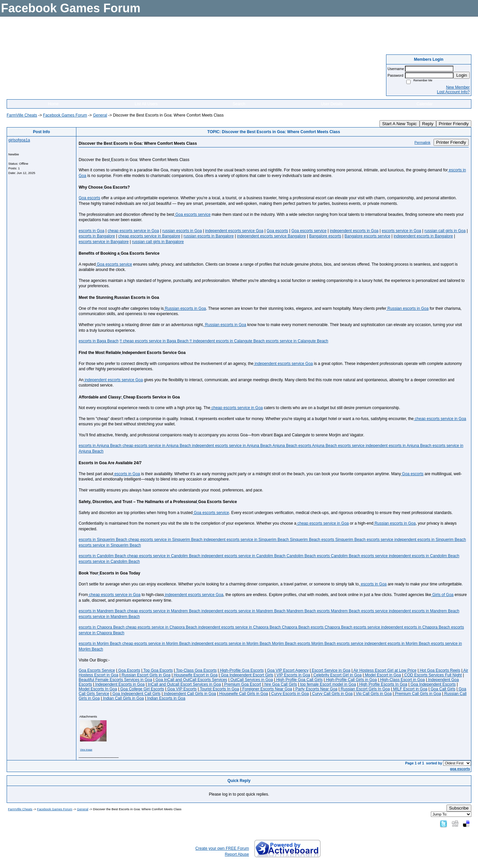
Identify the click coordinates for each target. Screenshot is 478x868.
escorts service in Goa (401, 231)
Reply (428, 124)
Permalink (423, 142)
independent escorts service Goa (234, 231)
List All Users (146, 104)
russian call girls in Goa (445, 231)
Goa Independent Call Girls (136, 694)
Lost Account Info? (453, 92)
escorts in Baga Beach (99, 341)
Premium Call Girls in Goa (417, 694)
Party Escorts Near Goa (316, 689)
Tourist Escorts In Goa (219, 689)
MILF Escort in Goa (410, 689)
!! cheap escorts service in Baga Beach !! (156, 341)
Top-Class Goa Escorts (196, 670)
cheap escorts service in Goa (133, 231)
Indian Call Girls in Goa (123, 698)
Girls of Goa (442, 595)
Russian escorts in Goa (185, 308)
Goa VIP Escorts (182, 689)
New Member (458, 87)
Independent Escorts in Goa (119, 684)
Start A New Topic (399, 124)
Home (53, 104)
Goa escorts (89, 198)
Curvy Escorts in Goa (290, 694)
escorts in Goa (91, 231)
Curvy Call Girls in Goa (332, 694)
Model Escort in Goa (382, 675)
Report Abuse (237, 854)
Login (462, 75)
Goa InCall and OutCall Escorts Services (191, 680)
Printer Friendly (454, 124)
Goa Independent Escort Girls (246, 675)
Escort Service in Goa (330, 670)
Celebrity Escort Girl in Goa (337, 675)
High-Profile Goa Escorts (241, 670)
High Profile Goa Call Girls (299, 680)
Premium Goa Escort (242, 684)
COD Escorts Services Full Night (432, 675)
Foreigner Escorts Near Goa (267, 689)
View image (86, 750)
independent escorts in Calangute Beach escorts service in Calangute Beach (260, 341)
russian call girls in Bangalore (158, 242)
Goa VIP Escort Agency (287, 670)
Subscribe (459, 808)
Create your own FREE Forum (222, 848)
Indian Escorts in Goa (166, 698)
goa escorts (460, 769)
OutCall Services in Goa (251, 680)
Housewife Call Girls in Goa (243, 694)
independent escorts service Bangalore (271, 236)
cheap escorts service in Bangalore (149, 236)
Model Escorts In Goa (98, 689)
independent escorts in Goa (354, 231)
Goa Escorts (129, 670)
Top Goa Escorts (158, 670)
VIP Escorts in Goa (293, 675)
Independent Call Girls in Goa (189, 694)
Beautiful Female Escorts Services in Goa (115, 680)
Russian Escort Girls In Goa (365, 689)
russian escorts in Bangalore (209, 236)
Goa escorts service (192, 215)
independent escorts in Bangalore (423, 236)
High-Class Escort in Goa (402, 680)
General (100, 115)
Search (239, 104)
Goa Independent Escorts (432, 684)
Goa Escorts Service (97, 670)
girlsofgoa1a (19, 140)
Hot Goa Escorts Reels (439, 670)
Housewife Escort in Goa (195, 675)
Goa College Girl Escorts (142, 689)
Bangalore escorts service (367, 236)
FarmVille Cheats (22, 115)
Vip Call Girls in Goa (373, 694)
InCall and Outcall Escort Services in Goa (184, 684)
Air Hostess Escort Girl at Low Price (385, 670)
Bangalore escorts (325, 236)
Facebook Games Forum (65, 115)
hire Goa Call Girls (280, 684)
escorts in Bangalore (97, 236)
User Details (332, 104)
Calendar (425, 104)
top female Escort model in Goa (327, 684)
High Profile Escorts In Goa (383, 684)
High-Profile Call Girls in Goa (351, 680)
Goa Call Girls (442, 689)
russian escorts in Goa (182, 231)
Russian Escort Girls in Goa (146, 675)
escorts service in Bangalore (104, 242)
